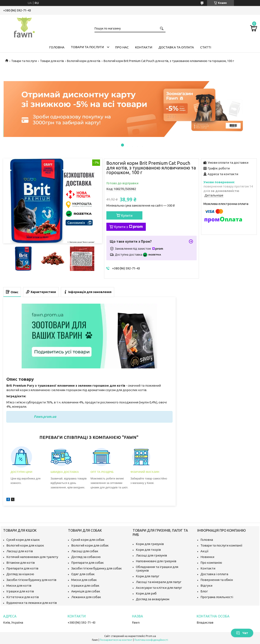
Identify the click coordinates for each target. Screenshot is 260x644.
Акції (204, 551)
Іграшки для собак (85, 586)
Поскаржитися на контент (116, 640)
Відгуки (206, 586)
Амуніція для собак (86, 591)
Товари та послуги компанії (221, 545)
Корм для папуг (148, 576)
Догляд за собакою (86, 557)
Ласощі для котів (20, 551)
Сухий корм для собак (88, 540)
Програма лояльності (217, 597)
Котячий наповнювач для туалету (32, 557)
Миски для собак (84, 580)
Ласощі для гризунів (151, 555)
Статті (206, 47)
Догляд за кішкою (20, 574)
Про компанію (211, 563)
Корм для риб (146, 593)
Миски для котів (19, 586)
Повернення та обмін (217, 580)
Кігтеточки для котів (23, 597)
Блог (204, 591)
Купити (127, 216)
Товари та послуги (87, 47)
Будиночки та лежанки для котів (32, 603)
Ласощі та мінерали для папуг (159, 582)
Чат (242, 633)
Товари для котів (52, 61)
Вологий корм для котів (84, 61)
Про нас (122, 47)
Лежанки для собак (86, 597)
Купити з (129, 227)
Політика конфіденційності (151, 640)
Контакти (144, 47)
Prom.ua (151, 636)
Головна (57, 47)
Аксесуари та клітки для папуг (159, 588)
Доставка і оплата (214, 574)
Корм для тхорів (148, 550)
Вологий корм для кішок (25, 545)
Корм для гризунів (150, 544)
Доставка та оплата (176, 47)
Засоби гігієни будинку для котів (31, 580)
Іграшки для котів (20, 591)
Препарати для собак (88, 563)
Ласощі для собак (85, 551)
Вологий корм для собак (90, 545)
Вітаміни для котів (21, 563)
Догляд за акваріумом (153, 599)
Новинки (207, 557)
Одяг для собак (83, 574)
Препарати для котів (22, 568)
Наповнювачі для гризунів (156, 561)
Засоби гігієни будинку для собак (97, 568)
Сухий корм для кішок (23, 540)
